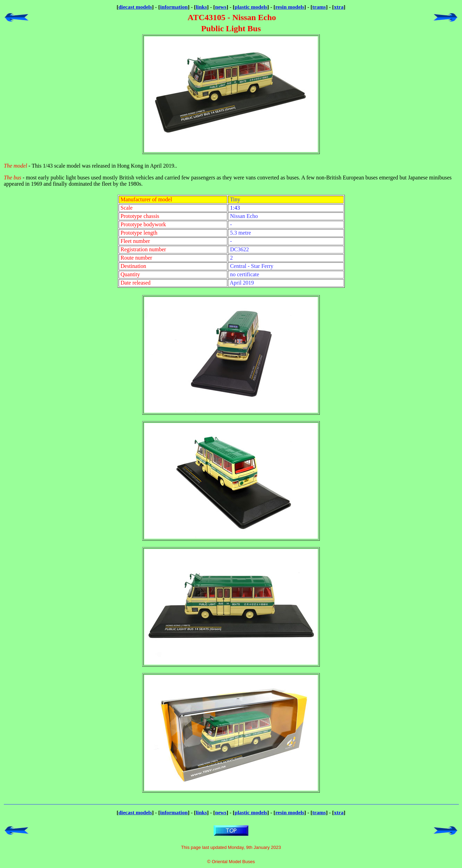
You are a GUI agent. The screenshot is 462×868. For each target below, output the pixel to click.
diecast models (135, 7)
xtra (339, 7)
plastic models (251, 7)
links (202, 7)
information (174, 7)
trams (319, 7)
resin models (290, 7)
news (221, 7)
